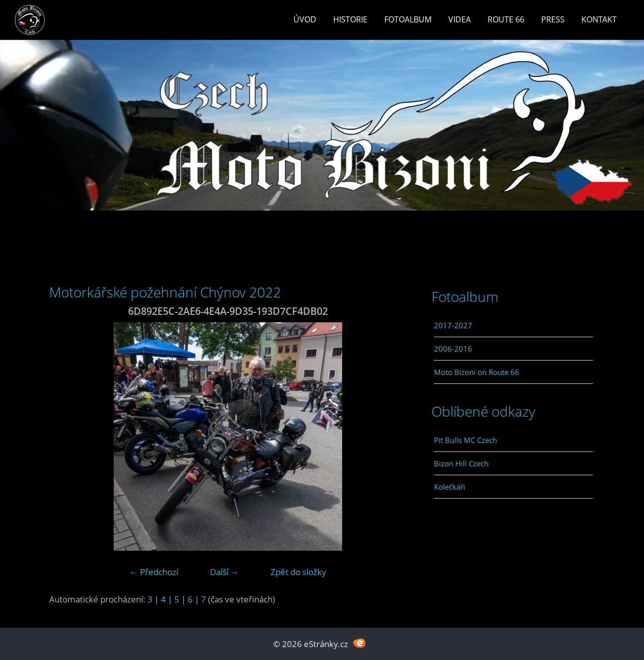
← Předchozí (154, 572)
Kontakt (599, 19)
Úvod (305, 19)
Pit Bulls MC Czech (465, 440)
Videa (460, 19)
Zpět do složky (298, 572)
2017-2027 (453, 325)
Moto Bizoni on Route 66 (477, 372)
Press (553, 19)
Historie (350, 19)
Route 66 (506, 19)
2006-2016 (453, 349)
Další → (224, 572)
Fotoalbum (408, 19)
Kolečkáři (450, 487)
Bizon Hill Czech (461, 463)
